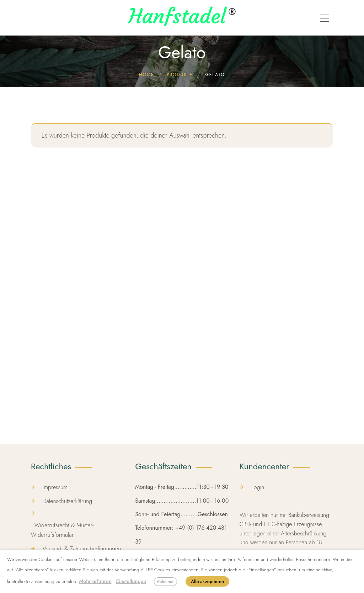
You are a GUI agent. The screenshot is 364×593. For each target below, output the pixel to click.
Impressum (55, 487)
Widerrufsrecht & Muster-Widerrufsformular (62, 530)
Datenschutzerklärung (68, 501)
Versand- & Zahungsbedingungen (82, 549)
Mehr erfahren (95, 581)
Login (258, 487)
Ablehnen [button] (165, 582)
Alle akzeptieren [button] (207, 581)
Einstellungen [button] (131, 581)
